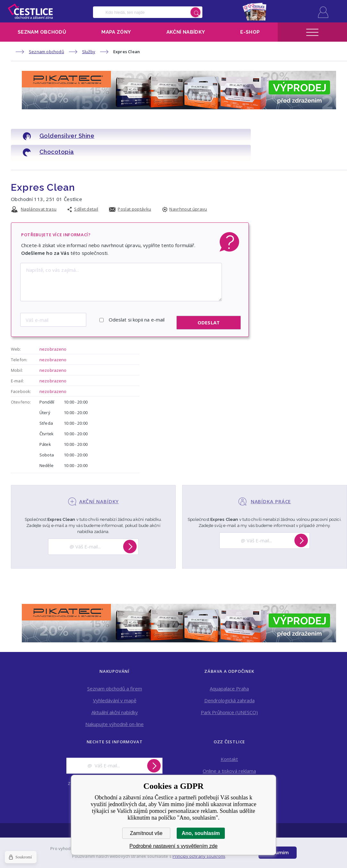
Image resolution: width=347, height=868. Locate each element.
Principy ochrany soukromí (199, 856)
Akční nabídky (186, 32)
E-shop (250, 32)
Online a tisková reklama (229, 752)
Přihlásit (323, 12)
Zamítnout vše (146, 833)
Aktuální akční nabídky (115, 693)
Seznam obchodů (42, 32)
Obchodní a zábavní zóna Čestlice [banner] (30, 11)
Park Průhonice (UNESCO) (229, 693)
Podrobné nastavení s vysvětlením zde (174, 846)
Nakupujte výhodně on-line (114, 705)
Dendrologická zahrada (229, 681)
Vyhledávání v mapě (115, 681)
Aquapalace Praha (229, 670)
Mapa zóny (116, 32)
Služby (89, 52)
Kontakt (229, 740)
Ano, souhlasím (201, 833)
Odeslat (209, 304)
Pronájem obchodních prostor (229, 764)
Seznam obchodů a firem (115, 670)
